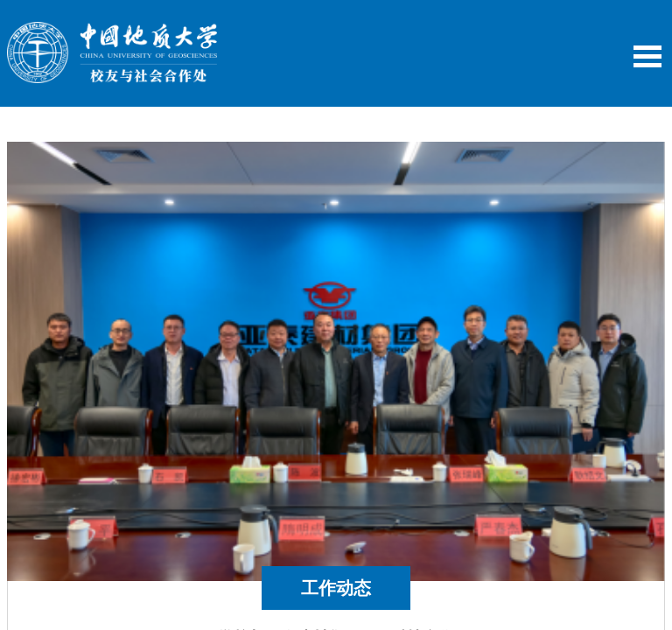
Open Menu (647, 56)
